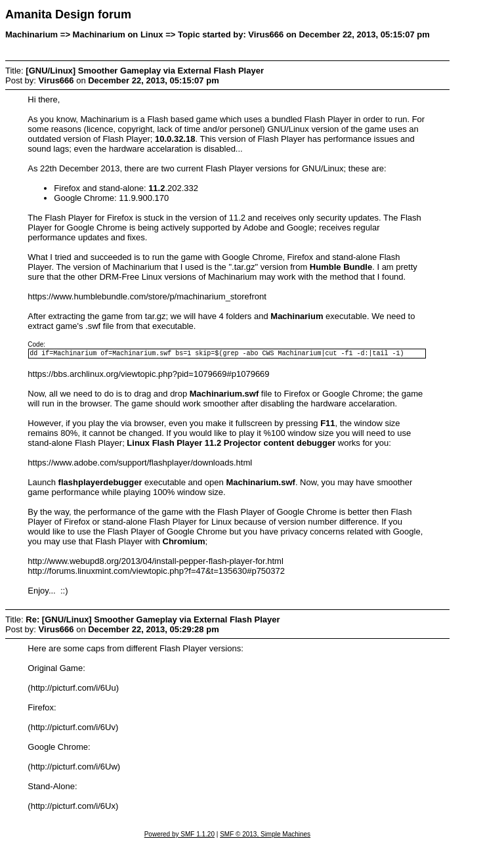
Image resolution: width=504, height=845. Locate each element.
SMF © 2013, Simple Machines (265, 836)
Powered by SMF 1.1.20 (179, 836)
